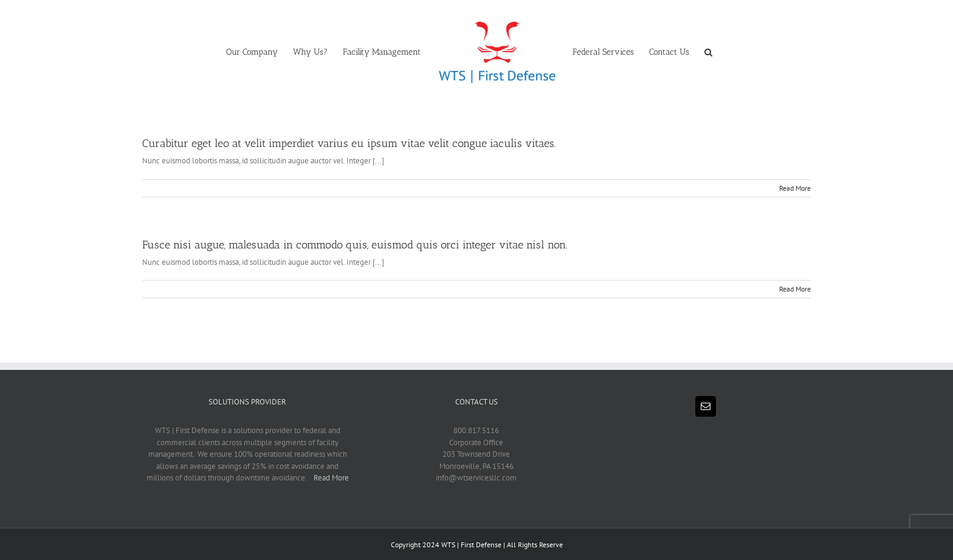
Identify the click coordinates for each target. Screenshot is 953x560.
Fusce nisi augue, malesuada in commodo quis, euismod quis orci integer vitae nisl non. (355, 245)
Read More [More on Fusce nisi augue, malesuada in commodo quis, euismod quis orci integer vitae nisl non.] (795, 289)
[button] (708, 51)
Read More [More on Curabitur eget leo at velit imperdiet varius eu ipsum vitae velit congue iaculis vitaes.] (795, 188)
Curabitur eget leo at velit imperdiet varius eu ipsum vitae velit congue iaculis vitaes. (349, 143)
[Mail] (706, 406)
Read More (331, 478)
